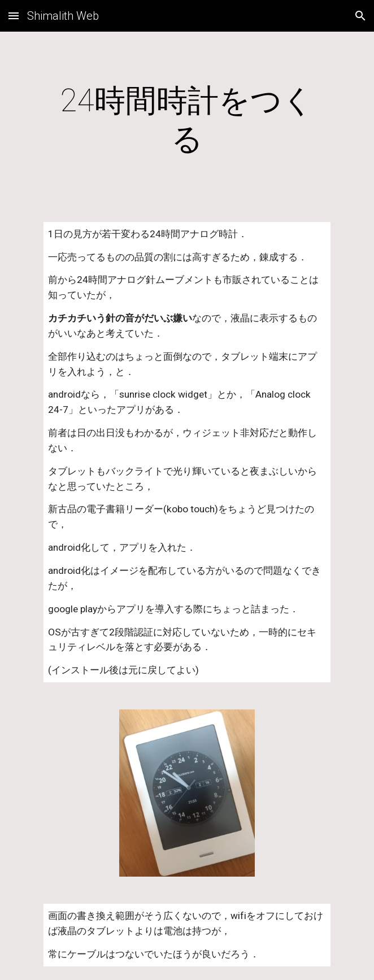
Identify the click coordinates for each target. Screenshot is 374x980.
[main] (187, 120)
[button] (14, 16)
